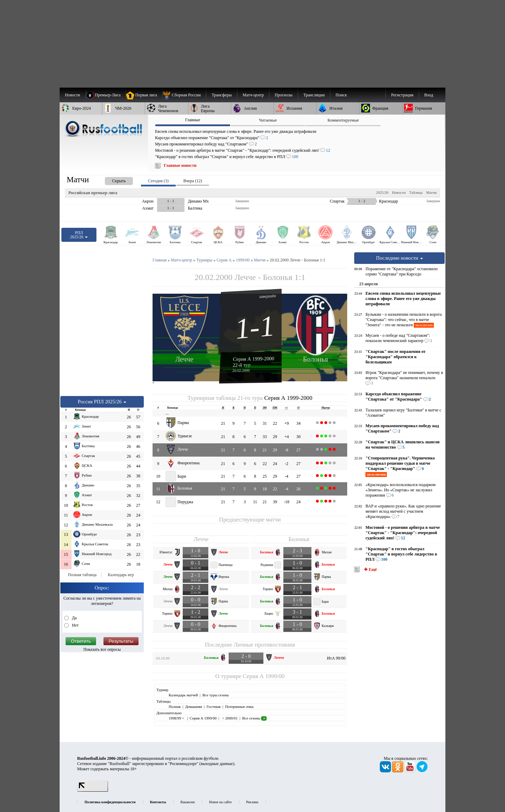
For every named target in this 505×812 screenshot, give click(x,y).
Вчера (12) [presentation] (193, 181)
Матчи (431, 192)
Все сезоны (254, 718)
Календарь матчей (183, 695)
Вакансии (188, 802)
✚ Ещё (370, 569)
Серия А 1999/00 (264, 676)
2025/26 (382, 192)
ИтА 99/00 (336, 658)
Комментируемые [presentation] (343, 120)
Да (74, 618)
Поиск (341, 95)
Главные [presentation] (193, 120)
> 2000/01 (230, 718)
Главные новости (180, 165)
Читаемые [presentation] (268, 120)
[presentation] (112, 180)
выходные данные (217, 764)
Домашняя (194, 707)
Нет (75, 625)
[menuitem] (184, 95)
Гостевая (214, 707)
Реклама (252, 802)
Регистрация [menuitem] (402, 95)
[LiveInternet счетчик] (93, 790)
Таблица (416, 192)
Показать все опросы (102, 649)
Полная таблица (82, 575)
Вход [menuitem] (429, 95)
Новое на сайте (220, 802)
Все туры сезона (216, 695)
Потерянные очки (239, 707)
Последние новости (399, 258)
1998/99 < (177, 718)
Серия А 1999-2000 (254, 359)
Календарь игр (121, 575)
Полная (175, 707)
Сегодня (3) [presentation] (158, 181)
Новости (399, 192)
